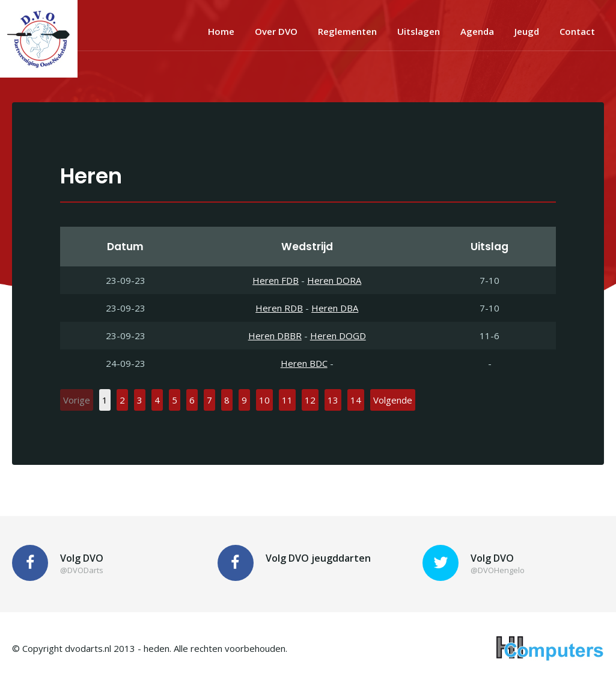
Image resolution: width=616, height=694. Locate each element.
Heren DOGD (338, 336)
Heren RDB (279, 308)
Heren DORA (334, 280)
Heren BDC (304, 363)
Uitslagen (419, 31)
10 (264, 400)
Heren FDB (276, 280)
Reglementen (347, 31)
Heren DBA (335, 308)
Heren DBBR (275, 336)
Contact (577, 31)
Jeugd (527, 31)
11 (287, 400)
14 (356, 400)
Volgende (393, 400)
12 (310, 400)
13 (333, 400)
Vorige (77, 400)
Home (221, 31)
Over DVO (276, 31)
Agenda (477, 31)
